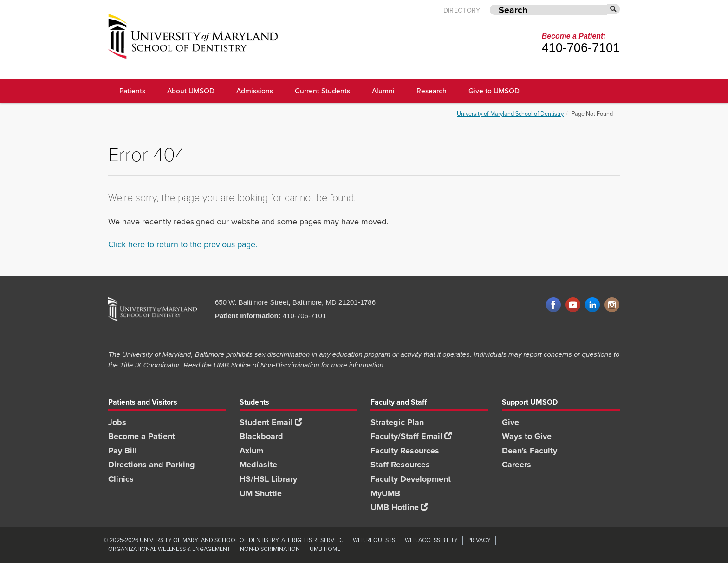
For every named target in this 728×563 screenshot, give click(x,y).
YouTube (573, 305)
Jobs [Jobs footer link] (117, 422)
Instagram (612, 305)
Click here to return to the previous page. (183, 244)
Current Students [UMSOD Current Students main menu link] (322, 91)
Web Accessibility (431, 540)
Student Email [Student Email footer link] (271, 422)
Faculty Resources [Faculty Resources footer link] (405, 451)
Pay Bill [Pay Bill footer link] (123, 451)
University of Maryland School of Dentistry (510, 114)
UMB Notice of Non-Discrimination (266, 365)
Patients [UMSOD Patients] (132, 91)
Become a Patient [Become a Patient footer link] (142, 436)
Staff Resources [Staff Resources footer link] (400, 465)
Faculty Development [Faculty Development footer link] (411, 479)
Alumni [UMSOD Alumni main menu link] (383, 91)
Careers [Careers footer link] (517, 465)
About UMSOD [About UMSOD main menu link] (191, 91)
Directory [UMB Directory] (462, 10)
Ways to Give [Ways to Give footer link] (527, 436)
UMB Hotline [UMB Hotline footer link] (399, 507)
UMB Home (325, 549)
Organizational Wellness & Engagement (169, 549)
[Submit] (614, 9)
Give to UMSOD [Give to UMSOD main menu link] (494, 91)
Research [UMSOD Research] (432, 91)
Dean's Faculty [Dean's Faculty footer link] (530, 451)
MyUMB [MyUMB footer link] (385, 493)
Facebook (553, 305)
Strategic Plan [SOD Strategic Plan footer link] (397, 422)
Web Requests (374, 540)
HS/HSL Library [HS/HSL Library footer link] (268, 479)
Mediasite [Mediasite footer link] (258, 465)
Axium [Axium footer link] (251, 451)
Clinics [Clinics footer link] (121, 479)
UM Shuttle (261, 493)
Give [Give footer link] (510, 422)
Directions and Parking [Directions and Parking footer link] (152, 465)
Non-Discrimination (270, 549)
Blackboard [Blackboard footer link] (261, 436)
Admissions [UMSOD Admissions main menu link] (255, 91)
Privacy (479, 540)
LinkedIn (592, 305)
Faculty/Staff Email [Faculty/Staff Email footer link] (411, 436)
